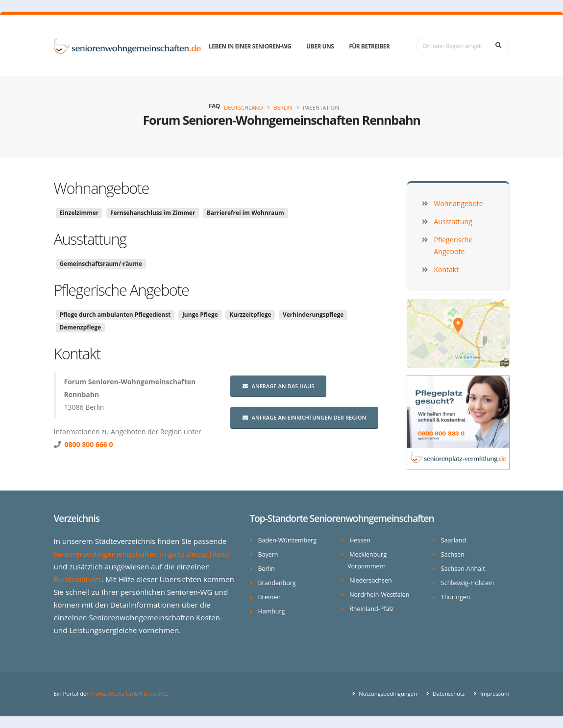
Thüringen (456, 597)
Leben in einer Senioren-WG (250, 46)
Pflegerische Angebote (122, 290)
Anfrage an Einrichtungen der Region (305, 417)
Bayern (268, 554)
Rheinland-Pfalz (372, 609)
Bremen (270, 597)
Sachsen (453, 554)
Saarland (454, 540)
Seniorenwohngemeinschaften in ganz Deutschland (142, 554)
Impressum (494, 693)
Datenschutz (448, 693)
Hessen (360, 540)
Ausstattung (90, 239)
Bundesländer (78, 579)
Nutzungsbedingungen (386, 693)
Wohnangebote (101, 188)
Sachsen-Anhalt (463, 569)
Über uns (320, 46)
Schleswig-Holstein (468, 583)
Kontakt (77, 353)
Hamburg (272, 611)
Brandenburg (277, 583)
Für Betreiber (369, 46)
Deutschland (244, 107)
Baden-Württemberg (288, 540)
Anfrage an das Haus (279, 386)
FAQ (214, 106)
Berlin (283, 107)
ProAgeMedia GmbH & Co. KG (129, 693)
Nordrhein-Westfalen (379, 595)
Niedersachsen (371, 580)
